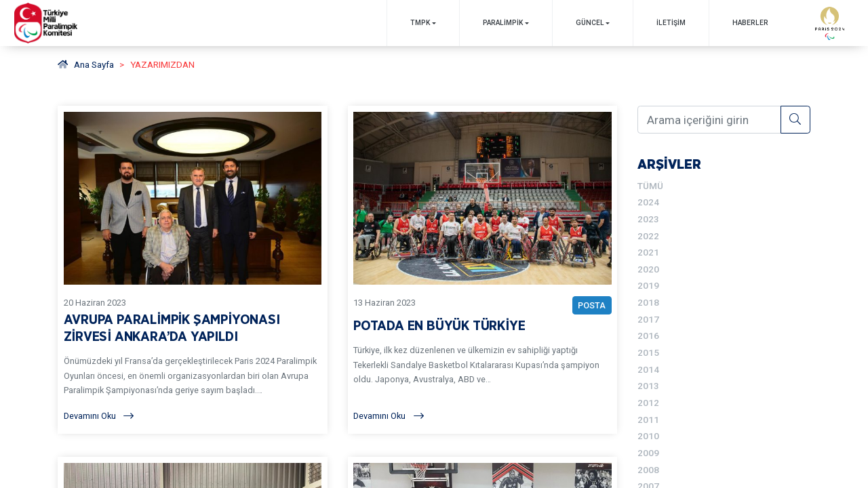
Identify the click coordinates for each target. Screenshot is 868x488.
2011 (648, 420)
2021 (648, 252)
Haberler (750, 23)
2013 (648, 386)
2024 (648, 202)
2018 (648, 302)
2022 (648, 236)
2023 (648, 219)
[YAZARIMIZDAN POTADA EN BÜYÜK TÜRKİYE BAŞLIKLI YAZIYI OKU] (482, 270)
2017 (648, 319)
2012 (648, 403)
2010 (648, 436)
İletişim (671, 23)
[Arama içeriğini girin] (709, 119)
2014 (648, 369)
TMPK (420, 23)
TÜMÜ (650, 186)
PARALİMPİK (503, 23)
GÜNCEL (590, 23)
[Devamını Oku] (193, 416)
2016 (648, 335)
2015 (648, 352)
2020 (648, 269)
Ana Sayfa (86, 64)
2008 (648, 470)
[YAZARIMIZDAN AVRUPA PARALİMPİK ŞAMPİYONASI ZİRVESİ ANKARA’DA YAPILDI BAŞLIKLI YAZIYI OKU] (193, 270)
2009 (648, 453)
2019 (648, 285)
